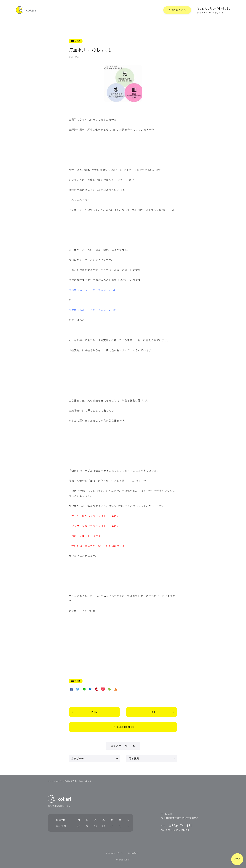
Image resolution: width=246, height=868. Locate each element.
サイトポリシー (134, 853)
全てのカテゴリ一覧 (123, 746)
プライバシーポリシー (115, 853)
